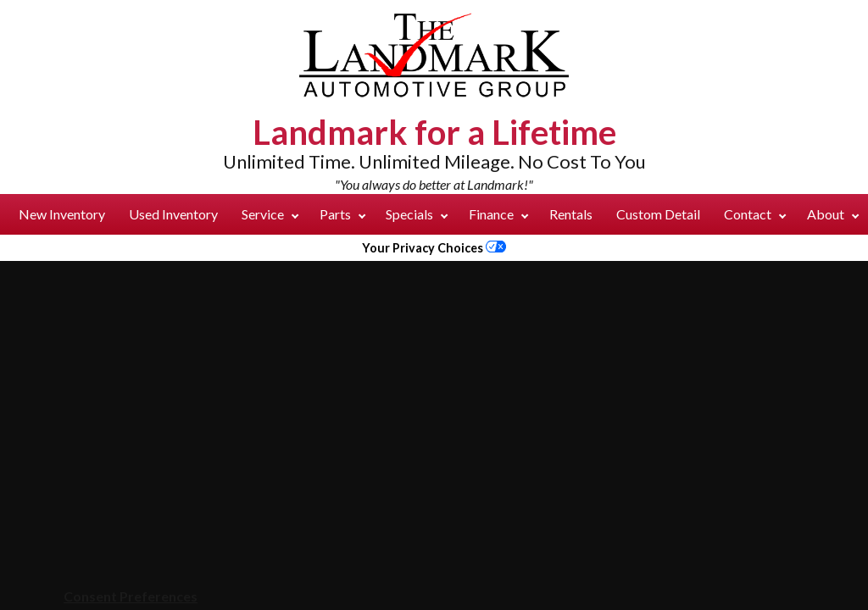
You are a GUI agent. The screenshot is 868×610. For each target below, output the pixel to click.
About (833, 214)
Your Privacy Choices (434, 248)
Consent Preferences (131, 596)
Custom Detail (658, 214)
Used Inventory (173, 214)
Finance (498, 214)
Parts (342, 214)
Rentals (571, 214)
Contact (755, 214)
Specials (417, 214)
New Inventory (62, 214)
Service (270, 214)
